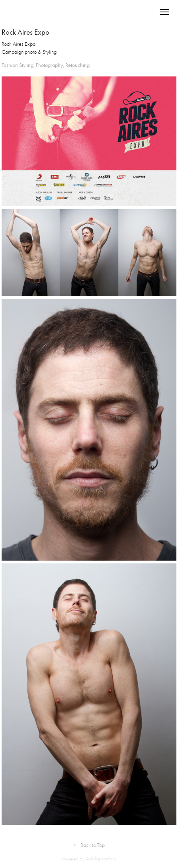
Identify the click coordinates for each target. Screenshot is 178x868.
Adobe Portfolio (101, 859)
